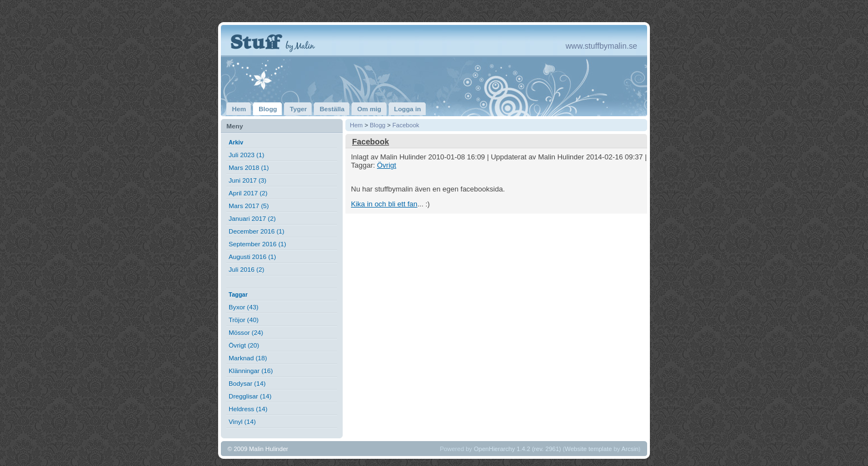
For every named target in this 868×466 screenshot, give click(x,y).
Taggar (238, 294)
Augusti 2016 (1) (252, 257)
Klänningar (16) (251, 371)
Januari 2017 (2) (252, 218)
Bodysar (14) (247, 383)
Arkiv (236, 142)
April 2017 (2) (248, 193)
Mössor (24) (246, 332)
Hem (356, 125)
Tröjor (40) (244, 320)
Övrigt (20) (244, 345)
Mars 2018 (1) (249, 167)
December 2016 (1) (257, 231)
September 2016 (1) (257, 244)
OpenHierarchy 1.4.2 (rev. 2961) (518, 449)
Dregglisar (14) (250, 396)
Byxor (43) (244, 307)
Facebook (406, 125)
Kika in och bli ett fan (384, 204)
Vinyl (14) (242, 421)
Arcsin (630, 449)
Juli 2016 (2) (246, 269)
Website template (588, 449)
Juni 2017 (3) (247, 180)
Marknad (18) (248, 358)
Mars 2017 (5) (249, 206)
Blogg (378, 125)
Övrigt (387, 165)
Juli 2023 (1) (246, 155)
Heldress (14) (248, 409)
